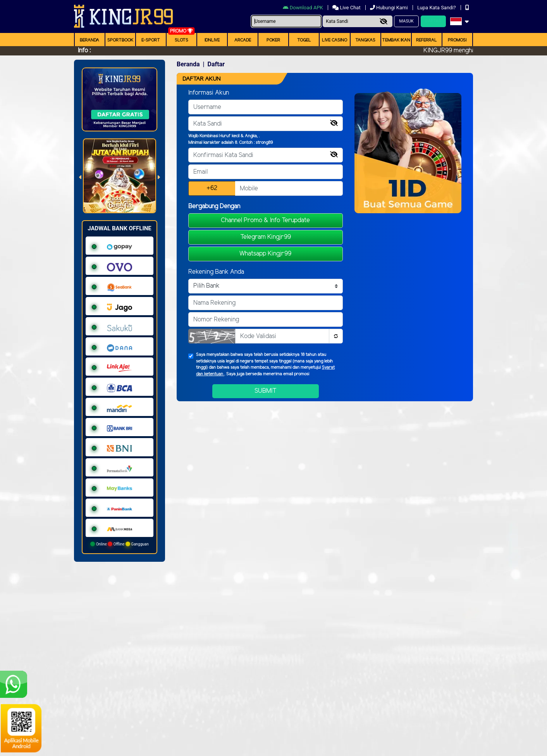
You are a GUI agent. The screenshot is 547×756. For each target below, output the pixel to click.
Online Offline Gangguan (120, 544)
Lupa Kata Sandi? (437, 8)
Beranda (89, 40)
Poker (273, 40)
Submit (266, 391)
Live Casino (335, 40)
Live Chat (347, 8)
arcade (243, 40)
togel (304, 40)
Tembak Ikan (396, 40)
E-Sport (151, 40)
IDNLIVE (212, 40)
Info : (84, 51)
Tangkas (365, 40)
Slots (181, 40)
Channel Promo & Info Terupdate (265, 220)
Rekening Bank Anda (216, 272)
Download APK (304, 8)
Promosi (457, 40)
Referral (427, 40)
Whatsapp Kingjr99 (265, 254)
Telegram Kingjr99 (266, 237)
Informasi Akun (209, 93)
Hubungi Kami (390, 8)
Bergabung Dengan (214, 206)
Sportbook (120, 40)
